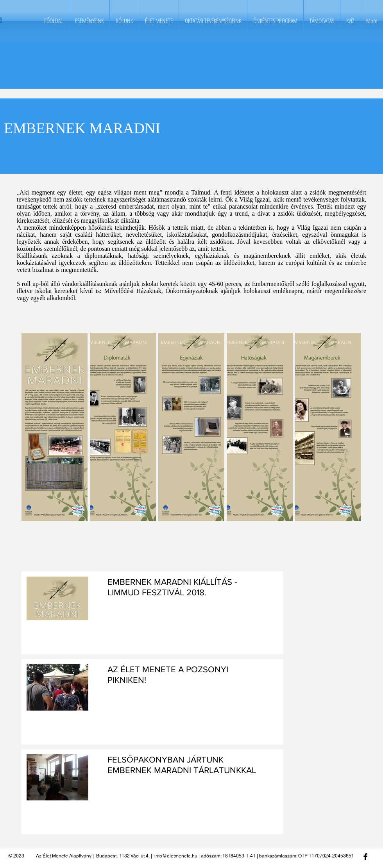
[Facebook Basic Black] (365, 857)
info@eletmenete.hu (176, 856)
